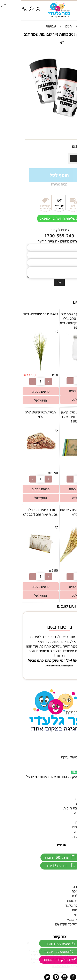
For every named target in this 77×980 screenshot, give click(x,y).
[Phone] (3, 7)
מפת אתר (68, 767)
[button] (57, 400)
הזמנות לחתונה (64, 813)
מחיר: (68, 147)
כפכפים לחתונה (64, 832)
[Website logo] (39, 10)
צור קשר (69, 752)
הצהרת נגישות (61, 772)
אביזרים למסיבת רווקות (59, 808)
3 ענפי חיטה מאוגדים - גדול (20, 314)
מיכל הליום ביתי (64, 915)
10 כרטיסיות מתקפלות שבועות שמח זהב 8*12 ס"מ (20, 512)
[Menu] (74, 7)
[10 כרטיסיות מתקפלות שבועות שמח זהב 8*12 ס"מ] (20, 560)
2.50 (71, 375)
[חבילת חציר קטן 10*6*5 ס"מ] (20, 450)
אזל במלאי (70, 53)
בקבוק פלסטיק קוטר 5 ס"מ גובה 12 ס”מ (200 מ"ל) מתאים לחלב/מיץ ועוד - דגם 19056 (57, 321)
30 (36, 375)
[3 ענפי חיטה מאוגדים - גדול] (20, 370)
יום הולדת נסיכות (63, 836)
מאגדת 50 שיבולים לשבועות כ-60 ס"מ (57, 512)
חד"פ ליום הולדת (63, 896)
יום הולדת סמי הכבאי (61, 919)
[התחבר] (17, 7)
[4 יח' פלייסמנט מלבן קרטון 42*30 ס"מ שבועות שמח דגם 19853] (57, 463)
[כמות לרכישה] (60, 159)
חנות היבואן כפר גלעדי (59, 905)
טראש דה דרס (65, 803)
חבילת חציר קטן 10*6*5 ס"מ (20, 414)
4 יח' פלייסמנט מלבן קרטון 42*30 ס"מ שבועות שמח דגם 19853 (57, 417)
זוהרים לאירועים (64, 799)
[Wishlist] (60, 7)
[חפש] (10, 7)
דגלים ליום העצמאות (61, 901)
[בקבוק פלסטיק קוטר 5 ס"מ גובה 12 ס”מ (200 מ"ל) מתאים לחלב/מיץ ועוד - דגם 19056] (57, 365)
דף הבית (69, 748)
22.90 (10, 375)
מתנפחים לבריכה (63, 891)
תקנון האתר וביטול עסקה (58, 757)
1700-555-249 (39, 236)
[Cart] (67, 7)
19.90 (33, 473)
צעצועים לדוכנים (63, 886)
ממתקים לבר (66, 882)
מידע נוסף (68, 762)
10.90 (59, 146)
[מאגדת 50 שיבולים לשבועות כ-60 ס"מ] (57, 561)
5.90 (34, 570)
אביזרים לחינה (65, 818)
